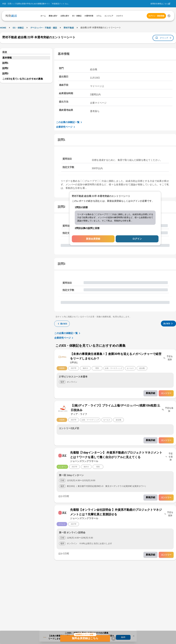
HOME (3, 28)
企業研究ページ (66, 127)
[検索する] (169, 16)
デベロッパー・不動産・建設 (44, 28)
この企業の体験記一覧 (70, 122)
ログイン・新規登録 (156, 16)
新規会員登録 (93, 239)
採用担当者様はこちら (159, 4)
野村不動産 (69, 28)
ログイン (137, 239)
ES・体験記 (18, 28)
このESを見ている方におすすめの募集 (23, 79)
